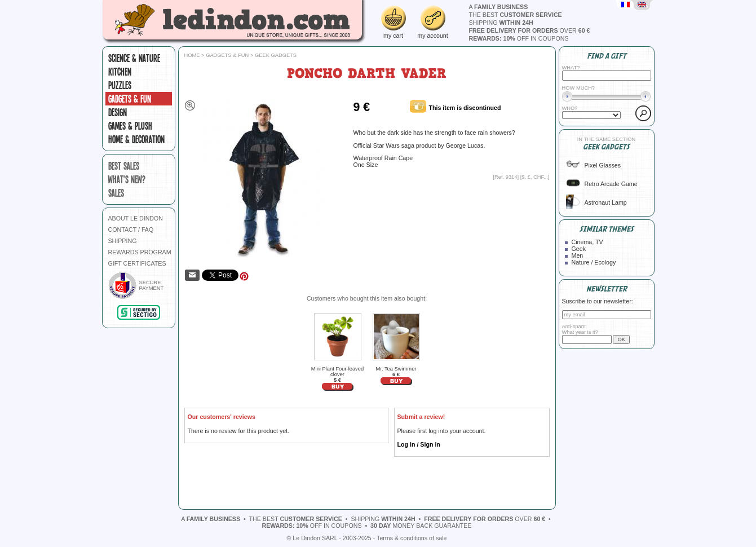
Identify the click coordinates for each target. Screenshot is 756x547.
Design (118, 112)
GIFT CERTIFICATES (137, 263)
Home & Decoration (136, 139)
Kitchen (120, 72)
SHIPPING (123, 241)
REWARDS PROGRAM (140, 252)
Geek (579, 249)
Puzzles (120, 85)
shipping (501, 23)
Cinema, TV (587, 242)
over (530, 30)
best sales (124, 166)
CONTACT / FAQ (131, 230)
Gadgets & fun (130, 99)
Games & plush (130, 126)
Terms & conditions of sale (412, 538)
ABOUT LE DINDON (136, 218)
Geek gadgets (276, 55)
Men (578, 255)
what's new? (127, 179)
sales (116, 193)
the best (516, 15)
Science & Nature (134, 58)
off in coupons (519, 38)
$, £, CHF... (535, 177)
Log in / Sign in (419, 444)
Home (192, 55)
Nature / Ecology (594, 262)
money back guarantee (421, 526)
